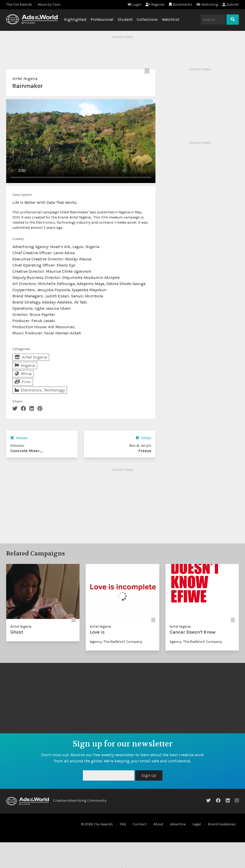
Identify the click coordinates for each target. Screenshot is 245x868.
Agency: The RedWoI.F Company (116, 642)
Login (134, 4)
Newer (19, 438)
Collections (147, 19)
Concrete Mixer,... (27, 451)
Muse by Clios (49, 4)
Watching (207, 4)
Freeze (145, 451)
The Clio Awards (19, 4)
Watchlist (171, 19)
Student (125, 19)
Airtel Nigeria (25, 79)
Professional (102, 19)
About (158, 824)
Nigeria (25, 365)
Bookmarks (181, 4)
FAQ (123, 824)
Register (155, 4)
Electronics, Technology (40, 390)
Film (23, 382)
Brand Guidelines (222, 824)
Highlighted (75, 19)
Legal (197, 824)
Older (143, 438)
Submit (230, 4)
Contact (140, 824)
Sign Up (149, 775)
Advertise (178, 824)
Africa (23, 374)
